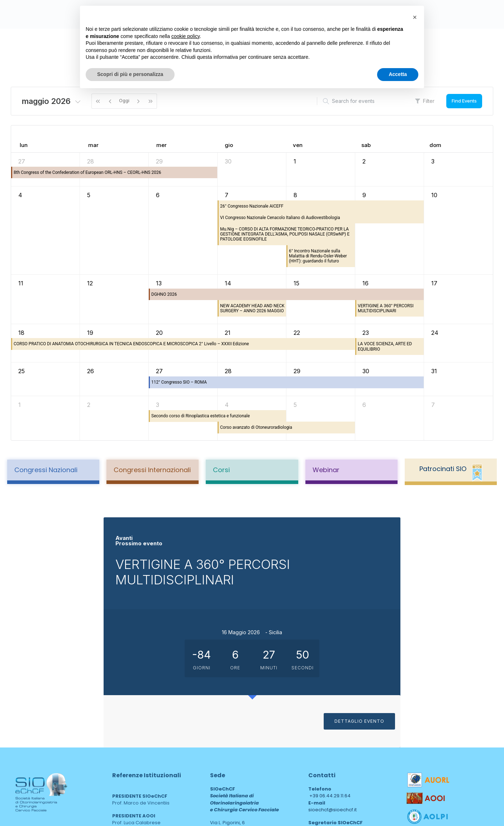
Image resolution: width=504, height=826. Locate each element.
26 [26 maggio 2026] (91, 371)
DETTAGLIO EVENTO (463, 671)
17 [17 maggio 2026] (434, 283)
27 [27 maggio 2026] (159, 371)
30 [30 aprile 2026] (228, 161)
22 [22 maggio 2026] (297, 333)
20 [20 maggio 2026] (159, 333)
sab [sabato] (366, 145)
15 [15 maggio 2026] (296, 283)
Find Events (464, 101)
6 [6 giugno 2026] (364, 405)
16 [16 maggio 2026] (365, 283)
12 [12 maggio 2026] (90, 283)
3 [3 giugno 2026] (158, 405)
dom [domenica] (435, 145)
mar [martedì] (93, 145)
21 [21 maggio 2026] (228, 333)
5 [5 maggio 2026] (89, 195)
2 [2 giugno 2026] (89, 405)
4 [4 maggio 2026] (20, 195)
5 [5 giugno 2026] (295, 405)
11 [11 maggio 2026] (21, 283)
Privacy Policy (32, 746)
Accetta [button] (398, 74)
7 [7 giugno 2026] (433, 405)
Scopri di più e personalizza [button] (130, 74)
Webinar (326, 470)
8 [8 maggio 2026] (295, 195)
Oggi (124, 100)
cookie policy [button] (186, 36)
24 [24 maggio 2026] (435, 333)
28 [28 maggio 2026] (228, 371)
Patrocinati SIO (443, 469)
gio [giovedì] (229, 145)
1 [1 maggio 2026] (295, 161)
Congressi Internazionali (152, 470)
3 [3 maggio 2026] (433, 161)
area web (225, 768)
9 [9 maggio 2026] (364, 195)
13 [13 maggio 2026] (159, 283)
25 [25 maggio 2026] (22, 371)
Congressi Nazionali (46, 470)
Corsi (221, 470)
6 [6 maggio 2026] (158, 195)
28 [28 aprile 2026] (91, 161)
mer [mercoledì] (161, 145)
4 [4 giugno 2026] (227, 405)
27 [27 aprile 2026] (22, 161)
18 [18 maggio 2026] (21, 333)
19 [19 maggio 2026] (90, 333)
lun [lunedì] (24, 145)
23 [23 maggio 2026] (366, 333)
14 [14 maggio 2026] (228, 283)
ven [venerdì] (298, 145)
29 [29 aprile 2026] (159, 161)
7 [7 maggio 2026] (227, 195)
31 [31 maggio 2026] (434, 371)
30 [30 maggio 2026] (366, 371)
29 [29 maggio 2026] (297, 371)
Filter (425, 101)
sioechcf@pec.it (327, 727)
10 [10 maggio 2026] (434, 195)
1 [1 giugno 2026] (20, 405)
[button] (415, 17)
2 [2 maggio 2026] (364, 161)
